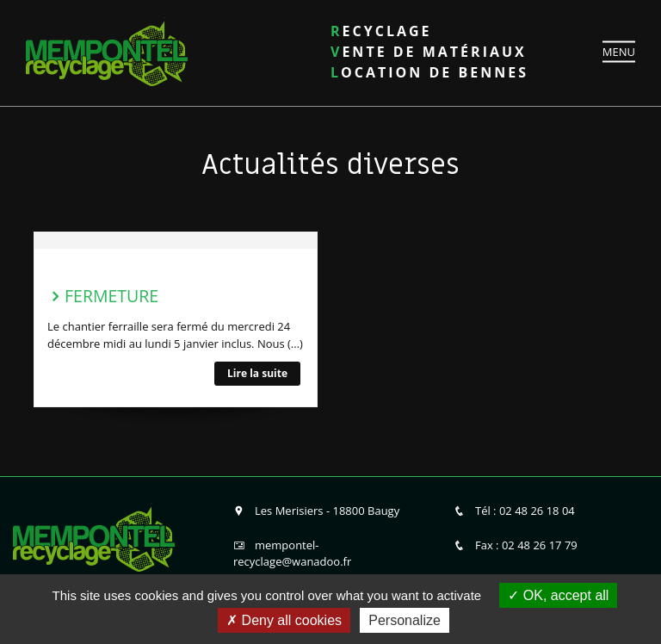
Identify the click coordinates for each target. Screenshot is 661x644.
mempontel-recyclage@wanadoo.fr (292, 554)
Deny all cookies (284, 620)
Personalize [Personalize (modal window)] (405, 620)
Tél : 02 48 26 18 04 (514, 511)
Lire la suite (257, 373)
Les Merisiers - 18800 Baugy (316, 511)
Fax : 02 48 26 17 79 (516, 545)
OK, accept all (558, 595)
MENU (619, 51)
